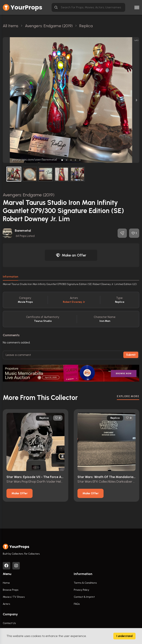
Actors (6, 604)
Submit (131, 355)
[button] (62, 160)
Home (6, 583)
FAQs (77, 604)
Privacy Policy (81, 590)
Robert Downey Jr (74, 302)
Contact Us (9, 623)
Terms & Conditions (85, 583)
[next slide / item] (137, 100)
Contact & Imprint (84, 597)
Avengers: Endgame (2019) (29, 195)
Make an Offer (71, 255)
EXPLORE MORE (128, 396)
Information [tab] (10, 277)
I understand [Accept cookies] (124, 636)
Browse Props (11, 590)
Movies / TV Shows (14, 597)
